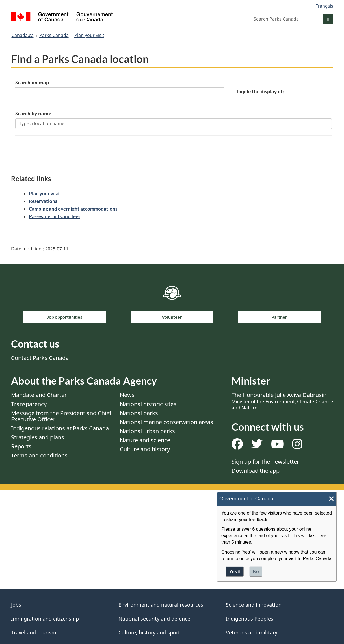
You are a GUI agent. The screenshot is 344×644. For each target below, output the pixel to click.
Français (324, 6)
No (256, 572)
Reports (21, 447)
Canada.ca (23, 35)
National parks (139, 414)
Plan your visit (89, 35)
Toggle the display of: (260, 92)
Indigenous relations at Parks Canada (60, 429)
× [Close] (331, 499)
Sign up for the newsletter (265, 462)
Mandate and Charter (39, 395)
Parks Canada (54, 35)
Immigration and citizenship (45, 619)
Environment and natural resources (161, 605)
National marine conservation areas (166, 423)
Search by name (33, 114)
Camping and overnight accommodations (73, 209)
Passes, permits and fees (55, 217)
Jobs (16, 605)
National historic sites (148, 405)
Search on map (32, 83)
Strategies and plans (38, 438)
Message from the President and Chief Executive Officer (61, 417)
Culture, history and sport (149, 633)
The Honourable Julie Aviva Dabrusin (282, 402)
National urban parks (147, 432)
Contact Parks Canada (40, 358)
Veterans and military (252, 633)
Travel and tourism (34, 633)
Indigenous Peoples (250, 619)
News (127, 395)
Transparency (29, 405)
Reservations (43, 202)
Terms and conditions (39, 456)
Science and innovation (254, 605)
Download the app (256, 471)
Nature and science (145, 441)
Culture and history (145, 450)
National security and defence (154, 619)
